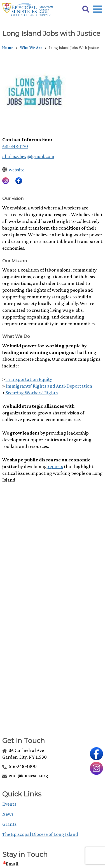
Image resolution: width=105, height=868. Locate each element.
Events (9, 804)
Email (12, 864)
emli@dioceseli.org (25, 775)
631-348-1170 (15, 146)
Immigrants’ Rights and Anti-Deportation (49, 386)
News (8, 814)
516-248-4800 (20, 766)
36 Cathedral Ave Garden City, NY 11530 (25, 754)
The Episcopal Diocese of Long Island (40, 834)
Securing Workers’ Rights (32, 393)
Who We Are (31, 48)
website (17, 170)
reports (55, 466)
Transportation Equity (29, 379)
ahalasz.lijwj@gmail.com (28, 156)
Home (8, 48)
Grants (9, 824)
